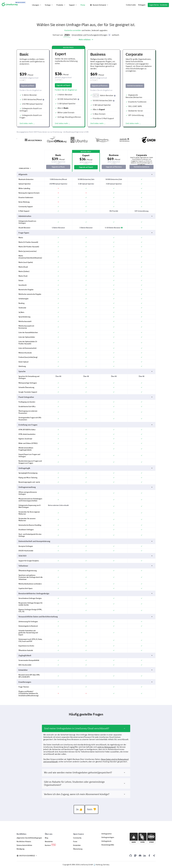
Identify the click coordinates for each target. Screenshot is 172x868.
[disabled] (139, 90)
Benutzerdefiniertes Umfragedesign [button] (86, 597)
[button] (37, 5)
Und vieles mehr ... (27, 123)
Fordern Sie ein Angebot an (31, 90)
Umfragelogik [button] (86, 472)
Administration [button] (86, 220)
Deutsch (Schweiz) (99, 5)
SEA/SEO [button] (86, 560)
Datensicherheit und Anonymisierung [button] (86, 545)
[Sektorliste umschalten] (109, 35)
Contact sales (131, 5)
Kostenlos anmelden (73, 30)
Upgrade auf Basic (28, 86)
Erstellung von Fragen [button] (86, 429)
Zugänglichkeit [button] (86, 659)
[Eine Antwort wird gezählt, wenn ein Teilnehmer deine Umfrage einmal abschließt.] (44, 99)
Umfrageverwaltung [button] (86, 491)
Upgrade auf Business (100, 86)
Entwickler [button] (86, 674)
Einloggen (142, 5)
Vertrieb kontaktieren (135, 86)
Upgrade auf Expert (63, 85)
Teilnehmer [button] (86, 570)
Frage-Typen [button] (86, 237)
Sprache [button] (86, 375)
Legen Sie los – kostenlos (158, 5)
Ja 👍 (79, 813)
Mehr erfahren (86, 39)
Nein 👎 (92, 813)
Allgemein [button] (86, 178)
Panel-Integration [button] (86, 401)
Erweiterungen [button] (86, 686)
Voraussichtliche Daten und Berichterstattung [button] (86, 621)
